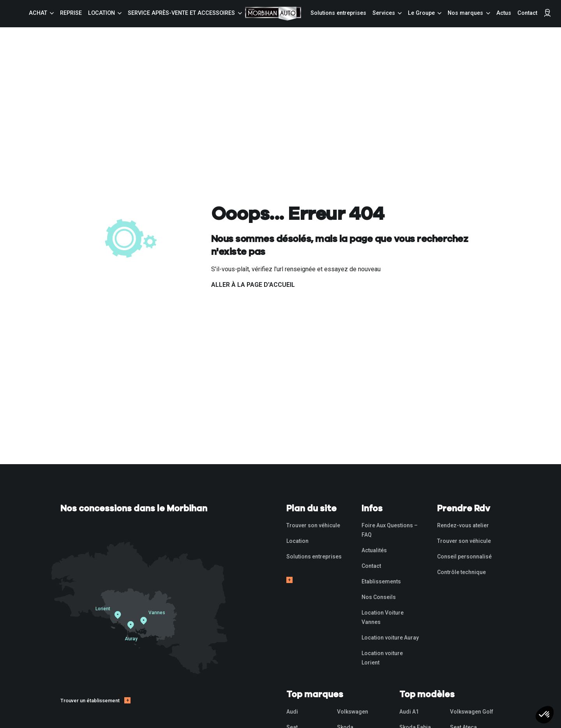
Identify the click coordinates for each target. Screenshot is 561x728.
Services (384, 13)
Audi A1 (409, 712)
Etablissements (381, 581)
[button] (545, 715)
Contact (527, 13)
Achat (38, 13)
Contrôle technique (461, 572)
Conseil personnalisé (464, 557)
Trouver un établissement (90, 701)
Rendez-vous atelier (463, 525)
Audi (292, 712)
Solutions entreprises (338, 13)
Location (101, 13)
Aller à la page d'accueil (253, 285)
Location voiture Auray (390, 638)
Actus (504, 13)
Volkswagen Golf (472, 712)
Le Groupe (421, 13)
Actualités (374, 550)
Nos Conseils (379, 597)
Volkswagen (353, 712)
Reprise (71, 13)
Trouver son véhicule (313, 525)
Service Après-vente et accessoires (181, 13)
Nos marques (465, 13)
